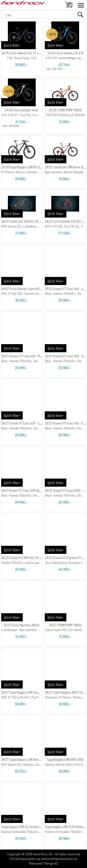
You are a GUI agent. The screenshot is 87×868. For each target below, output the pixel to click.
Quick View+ (12, 45)
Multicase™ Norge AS (43, 863)
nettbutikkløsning (53, 859)
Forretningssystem (23, 859)
